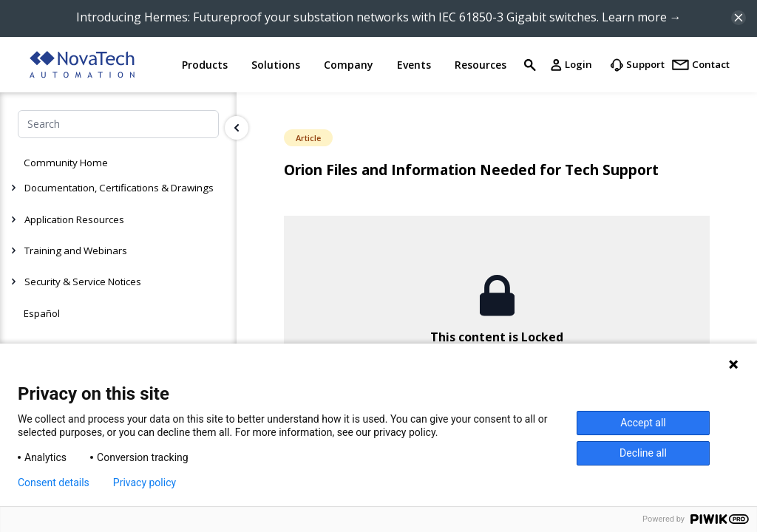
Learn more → (642, 17)
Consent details (54, 482)
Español (42, 313)
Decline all (643, 453)
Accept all (643, 423)
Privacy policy (145, 482)
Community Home (66, 163)
